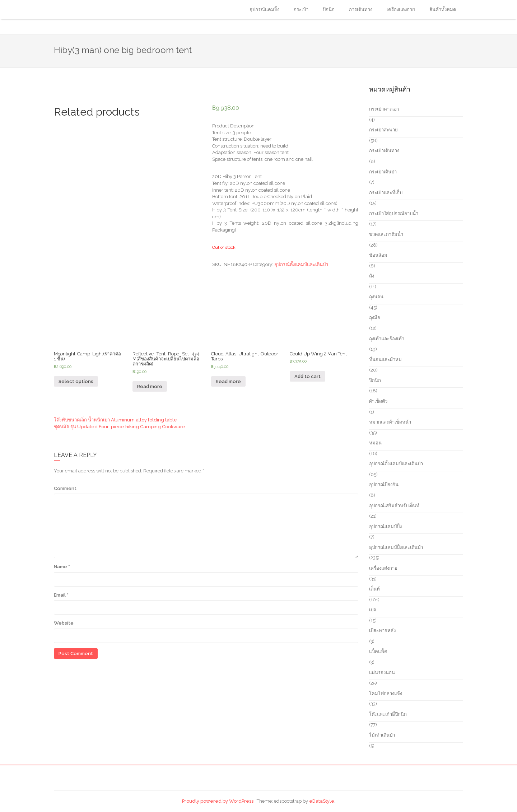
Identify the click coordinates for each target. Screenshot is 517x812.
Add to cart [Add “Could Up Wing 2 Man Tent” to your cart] (308, 376)
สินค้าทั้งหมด (443, 10)
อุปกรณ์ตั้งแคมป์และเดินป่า (301, 264)
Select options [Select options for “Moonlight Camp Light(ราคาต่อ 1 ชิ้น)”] (76, 381)
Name (62, 567)
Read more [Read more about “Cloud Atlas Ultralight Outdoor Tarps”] (228, 381)
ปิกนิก (329, 10)
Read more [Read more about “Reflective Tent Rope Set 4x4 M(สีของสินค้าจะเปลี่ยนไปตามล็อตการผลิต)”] (150, 386)
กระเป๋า (301, 10)
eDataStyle (322, 801)
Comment (65, 488)
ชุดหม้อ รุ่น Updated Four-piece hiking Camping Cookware (120, 427)
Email (61, 595)
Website (64, 623)
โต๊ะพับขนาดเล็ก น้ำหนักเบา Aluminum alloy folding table (115, 420)
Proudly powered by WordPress (218, 801)
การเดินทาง (361, 10)
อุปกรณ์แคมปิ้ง (264, 10)
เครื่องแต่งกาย (401, 10)
